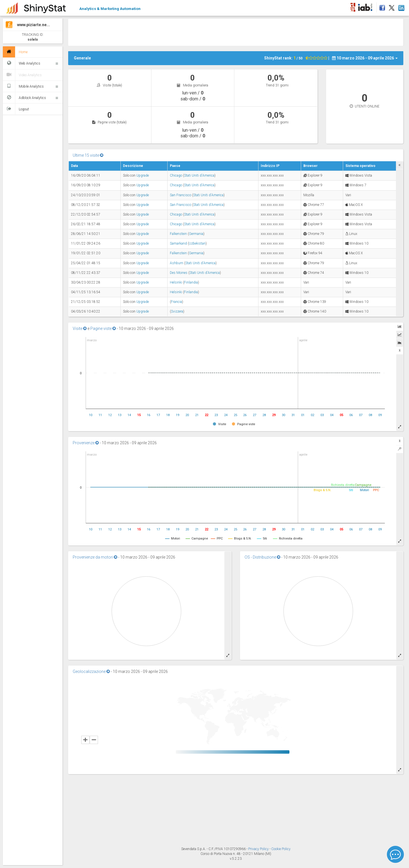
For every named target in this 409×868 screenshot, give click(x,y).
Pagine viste (103, 328)
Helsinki (176, 282)
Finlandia (191, 282)
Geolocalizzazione (91, 671)
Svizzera (177, 311)
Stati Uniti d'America (199, 175)
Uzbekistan (197, 243)
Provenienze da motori (95, 557)
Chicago (176, 175)
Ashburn (177, 263)
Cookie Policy (281, 849)
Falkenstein (178, 234)
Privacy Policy (259, 849)
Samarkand (178, 243)
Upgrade (143, 175)
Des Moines (179, 273)
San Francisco (180, 195)
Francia (177, 302)
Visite (80, 328)
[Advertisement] (236, 32)
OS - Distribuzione (262, 557)
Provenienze (86, 443)
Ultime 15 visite (88, 155)
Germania (196, 234)
